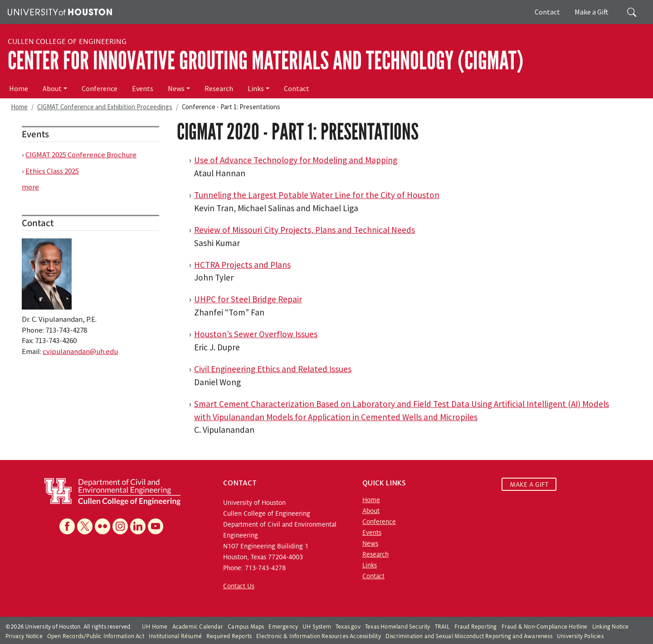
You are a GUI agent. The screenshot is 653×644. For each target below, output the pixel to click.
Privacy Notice (24, 636)
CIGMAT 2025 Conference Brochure (81, 155)
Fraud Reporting (476, 627)
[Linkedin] (138, 526)
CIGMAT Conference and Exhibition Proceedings (105, 107)
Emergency (283, 627)
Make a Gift (592, 12)
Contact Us (239, 586)
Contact (547, 12)
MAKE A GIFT (529, 484)
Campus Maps (246, 627)
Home (19, 88)
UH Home (155, 627)
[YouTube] (156, 526)
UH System (317, 627)
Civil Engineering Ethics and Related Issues (273, 369)
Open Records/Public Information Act (96, 636)
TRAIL (442, 627)
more (30, 187)
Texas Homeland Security (398, 627)
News (176, 88)
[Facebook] (67, 526)
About (52, 88)
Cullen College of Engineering (67, 42)
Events (143, 88)
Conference (100, 88)
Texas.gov (348, 627)
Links (256, 88)
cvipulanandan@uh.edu (80, 351)
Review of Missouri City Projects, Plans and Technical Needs (305, 230)
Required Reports (229, 636)
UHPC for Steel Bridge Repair (248, 299)
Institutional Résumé (175, 636)
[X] (85, 526)
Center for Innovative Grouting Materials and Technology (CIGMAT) (266, 61)
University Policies (580, 636)
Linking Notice (611, 627)
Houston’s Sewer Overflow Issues (256, 334)
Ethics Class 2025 (52, 171)
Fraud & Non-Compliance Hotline (545, 627)
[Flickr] (102, 526)
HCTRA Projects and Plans (242, 265)
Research (219, 88)
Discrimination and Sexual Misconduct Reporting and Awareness (469, 636)
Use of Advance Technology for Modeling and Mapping (296, 160)
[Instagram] (120, 526)
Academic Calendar (198, 627)
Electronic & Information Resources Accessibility (319, 636)
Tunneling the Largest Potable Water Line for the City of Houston (317, 195)
